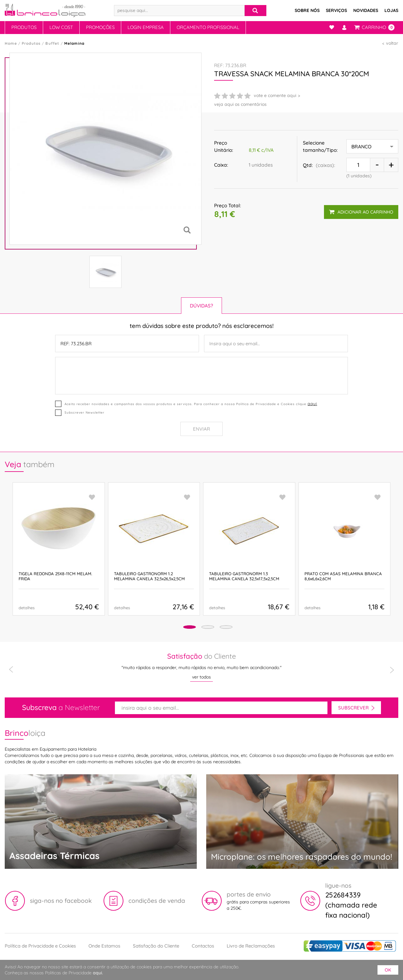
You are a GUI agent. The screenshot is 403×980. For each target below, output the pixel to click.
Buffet (52, 43)
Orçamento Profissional (208, 27)
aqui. (98, 973)
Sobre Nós (307, 10)
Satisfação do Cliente (156, 946)
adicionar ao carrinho (361, 209)
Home (11, 43)
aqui (312, 403)
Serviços (336, 10)
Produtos (24, 27)
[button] (180, 628)
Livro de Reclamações (251, 946)
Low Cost (61, 27)
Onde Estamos (104, 946)
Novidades (366, 10)
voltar (392, 43)
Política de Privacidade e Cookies (40, 946)
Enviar (201, 429)
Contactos (203, 946)
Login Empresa (146, 27)
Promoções (100, 27)
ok (388, 970)
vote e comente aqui (275, 95)
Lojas (391, 10)
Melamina (74, 43)
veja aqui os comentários (240, 104)
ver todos (201, 677)
